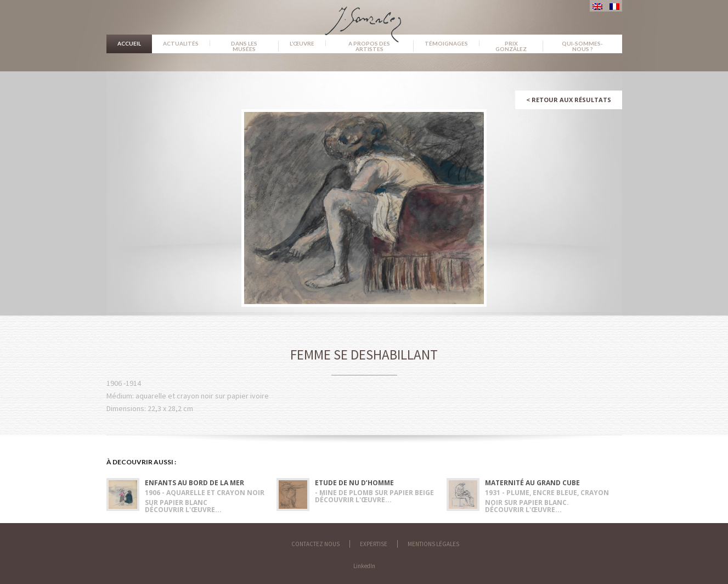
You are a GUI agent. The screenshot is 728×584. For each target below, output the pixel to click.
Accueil (129, 43)
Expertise (374, 544)
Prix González (511, 46)
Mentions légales (433, 544)
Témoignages (446, 43)
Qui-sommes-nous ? (582, 46)
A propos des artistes (369, 46)
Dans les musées (244, 46)
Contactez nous (315, 544)
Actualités (181, 43)
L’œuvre (302, 43)
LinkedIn (364, 566)
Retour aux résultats (569, 100)
